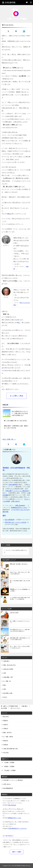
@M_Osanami (20, 505)
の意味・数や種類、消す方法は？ (19, 564)
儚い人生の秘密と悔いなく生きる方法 (15, 421)
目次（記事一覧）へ (9, 439)
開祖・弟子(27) (7, 733)
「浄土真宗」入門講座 (9, 770)
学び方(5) (6, 753)
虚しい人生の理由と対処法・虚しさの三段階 (20, 581)
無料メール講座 (17, 852)
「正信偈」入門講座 (9, 762)
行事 (5, 673)
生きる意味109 (9, 520)
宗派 (5, 689)
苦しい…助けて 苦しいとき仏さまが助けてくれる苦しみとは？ (20, 647)
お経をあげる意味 (14, 613)
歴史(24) (6, 741)
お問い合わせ (15, 501)
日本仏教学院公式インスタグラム (18, 828)
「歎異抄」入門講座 (9, 766)
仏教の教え (6, 661)
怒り (19, 323)
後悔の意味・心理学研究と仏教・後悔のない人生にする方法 (16, 427)
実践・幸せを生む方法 (9, 665)
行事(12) (6, 729)
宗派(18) (6, 745)
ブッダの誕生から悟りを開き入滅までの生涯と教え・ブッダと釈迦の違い (20, 598)
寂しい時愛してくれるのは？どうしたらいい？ (20, 622)
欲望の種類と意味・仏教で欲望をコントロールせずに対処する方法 (20, 639)
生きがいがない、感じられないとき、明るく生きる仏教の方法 (20, 573)
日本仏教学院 (13, 485)
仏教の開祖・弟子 (8, 677)
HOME (10, 706)
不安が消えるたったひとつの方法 (15, 522)
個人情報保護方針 (8, 788)
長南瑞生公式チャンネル (19, 508)
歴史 (5, 685)
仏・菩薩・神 (7, 681)
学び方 (5, 697)
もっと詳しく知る (18, 396)
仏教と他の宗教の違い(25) (10, 749)
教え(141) (6, 717)
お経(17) (6, 725)
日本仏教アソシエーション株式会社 (17, 491)
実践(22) (6, 721)
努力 (9, 214)
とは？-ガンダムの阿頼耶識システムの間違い (20, 590)
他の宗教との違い (8, 693)
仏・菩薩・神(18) (8, 737)
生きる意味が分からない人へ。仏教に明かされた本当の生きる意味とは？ (20, 413)
